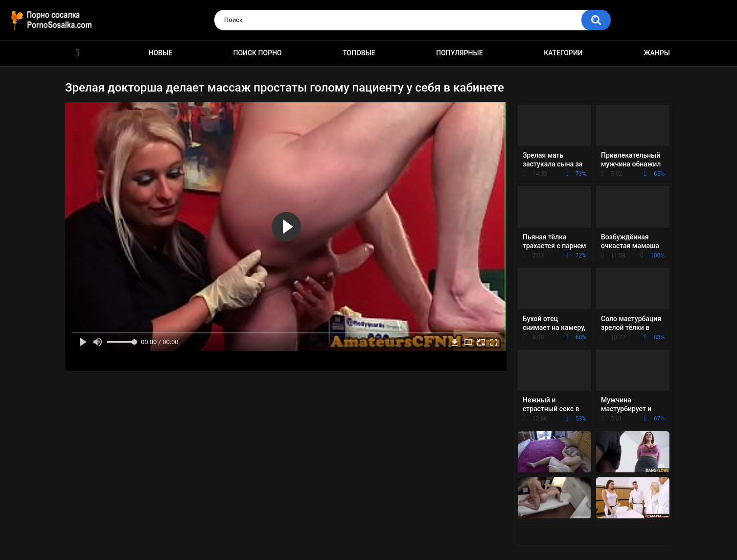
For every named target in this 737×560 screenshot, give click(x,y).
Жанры (657, 53)
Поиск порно (258, 53)
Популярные (459, 53)
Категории (563, 53)
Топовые (359, 53)
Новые (161, 53)
